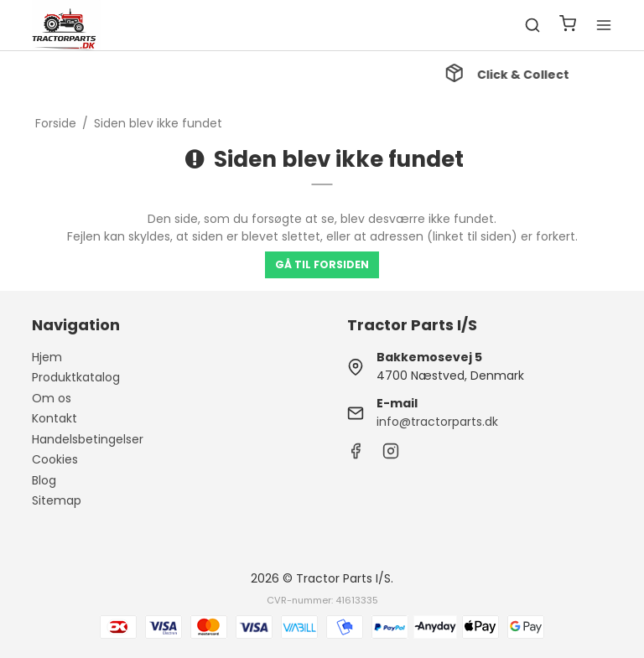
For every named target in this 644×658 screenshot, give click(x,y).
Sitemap (57, 500)
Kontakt (55, 418)
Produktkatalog (76, 377)
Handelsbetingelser (88, 439)
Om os (52, 398)
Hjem (47, 357)
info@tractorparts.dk (437, 422)
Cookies (55, 459)
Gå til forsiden (322, 264)
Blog (44, 480)
